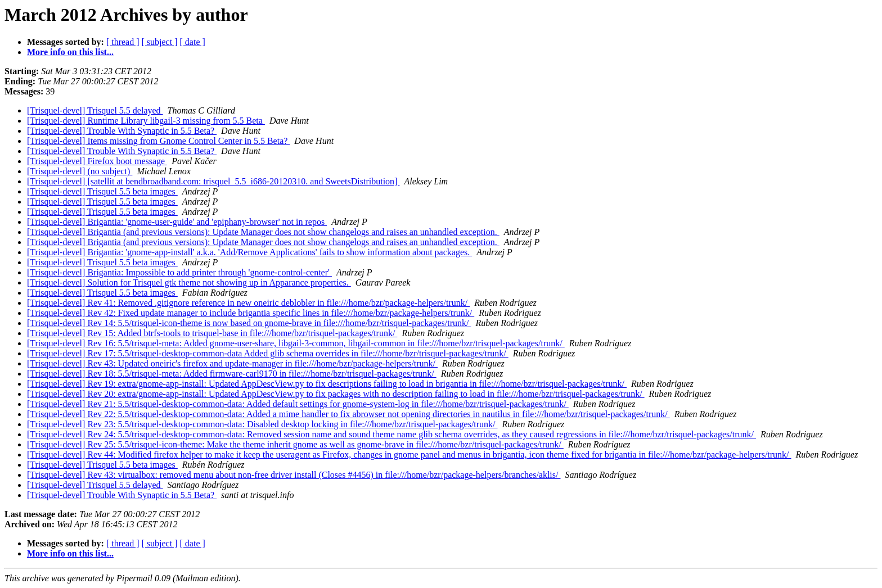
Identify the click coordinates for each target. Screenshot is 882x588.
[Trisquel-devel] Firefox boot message (97, 161)
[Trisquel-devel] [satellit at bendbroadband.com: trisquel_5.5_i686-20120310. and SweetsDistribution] (213, 181)
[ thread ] (123, 42)
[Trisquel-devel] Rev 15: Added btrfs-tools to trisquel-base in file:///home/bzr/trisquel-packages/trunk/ (212, 333)
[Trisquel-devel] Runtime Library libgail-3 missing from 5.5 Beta (146, 121)
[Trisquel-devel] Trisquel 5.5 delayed (95, 110)
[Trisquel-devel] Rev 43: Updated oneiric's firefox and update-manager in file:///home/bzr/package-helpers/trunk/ (232, 363)
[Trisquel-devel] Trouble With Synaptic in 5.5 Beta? (122, 131)
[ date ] (193, 42)
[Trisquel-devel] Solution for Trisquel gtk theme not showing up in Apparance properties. (189, 282)
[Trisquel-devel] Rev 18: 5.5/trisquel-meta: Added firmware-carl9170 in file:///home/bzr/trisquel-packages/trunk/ (232, 374)
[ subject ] (160, 42)
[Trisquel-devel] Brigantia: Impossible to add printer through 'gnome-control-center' (179, 272)
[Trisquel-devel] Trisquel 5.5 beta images (102, 191)
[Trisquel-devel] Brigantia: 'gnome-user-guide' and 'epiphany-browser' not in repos (177, 222)
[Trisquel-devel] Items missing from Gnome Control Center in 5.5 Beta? (158, 141)
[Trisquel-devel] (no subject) (80, 171)
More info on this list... (70, 52)
